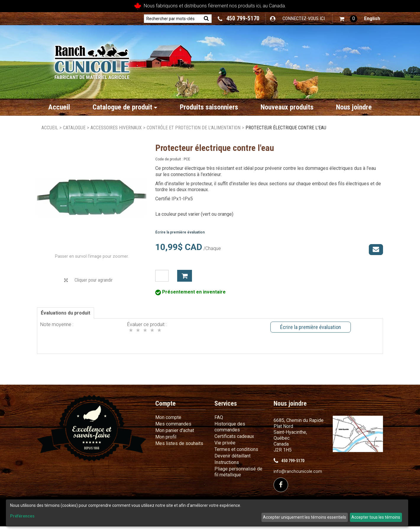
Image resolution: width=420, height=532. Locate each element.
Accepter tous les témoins (376, 517)
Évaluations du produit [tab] (66, 319)
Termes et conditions (236, 455)
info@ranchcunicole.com (298, 477)
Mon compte (168, 423)
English (372, 18)
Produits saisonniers (209, 107)
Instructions (227, 468)
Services (226, 409)
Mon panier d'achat (175, 436)
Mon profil (166, 442)
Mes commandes (173, 429)
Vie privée (225, 448)
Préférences (22, 516)
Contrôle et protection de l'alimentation (194, 128)
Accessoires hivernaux (116, 128)
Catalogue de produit (125, 107)
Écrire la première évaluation (180, 232)
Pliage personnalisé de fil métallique (238, 477)
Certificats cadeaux (234, 442)
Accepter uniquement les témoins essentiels (304, 517)
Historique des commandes (230, 432)
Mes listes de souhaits (179, 449)
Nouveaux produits (287, 107)
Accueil (59, 107)
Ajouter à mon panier (185, 276)
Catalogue (74, 128)
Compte (165, 409)
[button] (348, 19)
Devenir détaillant (232, 461)
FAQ (219, 423)
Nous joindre (354, 107)
